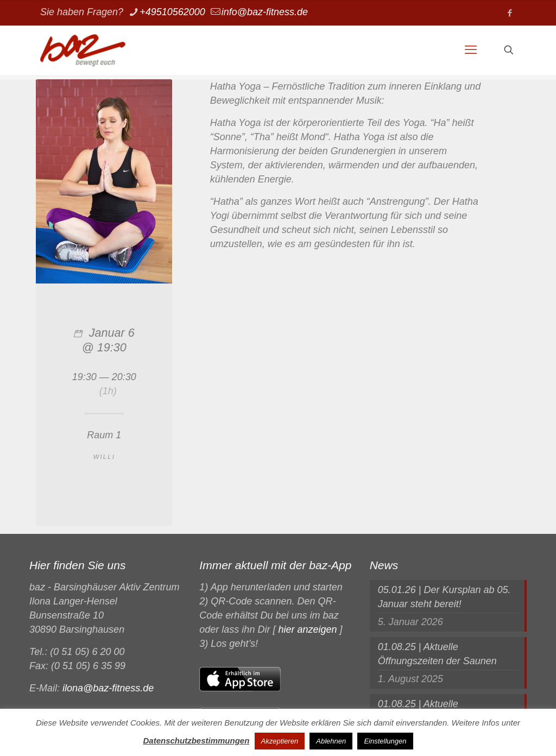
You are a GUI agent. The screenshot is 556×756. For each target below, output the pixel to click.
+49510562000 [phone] (172, 12)
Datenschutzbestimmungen (196, 741)
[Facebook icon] (510, 13)
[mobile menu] (471, 50)
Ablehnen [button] (331, 741)
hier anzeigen (307, 629)
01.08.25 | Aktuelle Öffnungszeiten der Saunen (437, 654)
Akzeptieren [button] (280, 741)
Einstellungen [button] (385, 741)
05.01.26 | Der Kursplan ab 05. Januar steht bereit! (444, 597)
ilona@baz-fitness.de (108, 688)
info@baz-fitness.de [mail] (265, 12)
